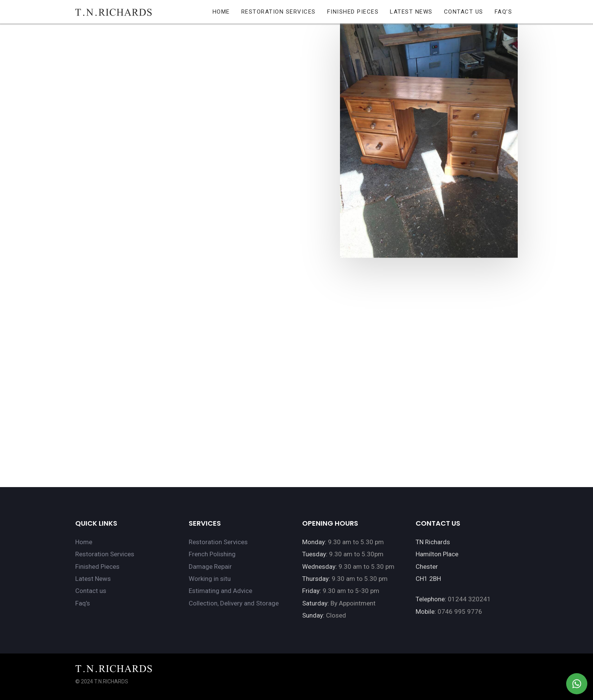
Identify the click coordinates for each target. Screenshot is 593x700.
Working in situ (210, 579)
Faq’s (83, 603)
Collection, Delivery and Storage (234, 603)
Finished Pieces (97, 567)
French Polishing (212, 554)
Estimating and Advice (220, 591)
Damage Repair (210, 567)
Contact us (91, 591)
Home (84, 542)
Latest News (93, 579)
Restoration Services (105, 554)
